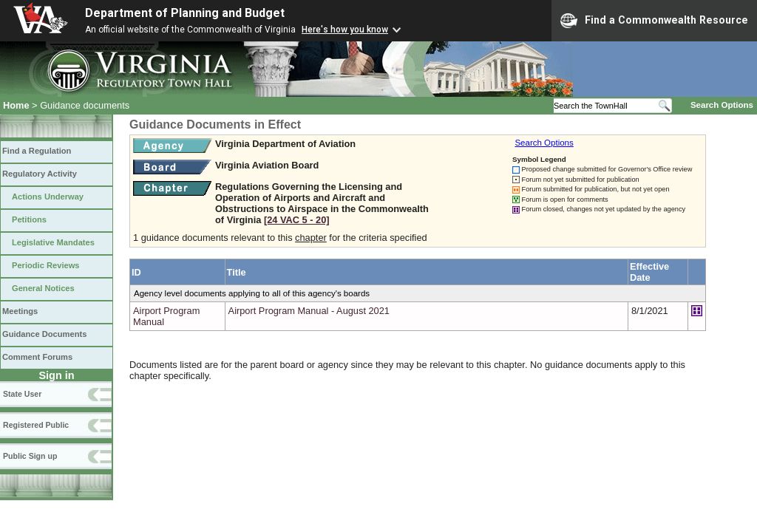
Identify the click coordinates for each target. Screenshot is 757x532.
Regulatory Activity (40, 174)
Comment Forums (37, 357)
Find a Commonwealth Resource (654, 21)
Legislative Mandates (53, 242)
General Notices (43, 288)
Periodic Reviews (46, 265)
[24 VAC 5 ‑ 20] (297, 220)
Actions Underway (48, 197)
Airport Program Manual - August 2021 (309, 311)
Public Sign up (30, 456)
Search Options (722, 105)
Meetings (20, 311)
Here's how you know (345, 30)
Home (16, 105)
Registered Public (36, 425)
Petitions (29, 219)
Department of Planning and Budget (185, 13)
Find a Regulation (37, 151)
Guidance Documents (44, 334)
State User (22, 394)
